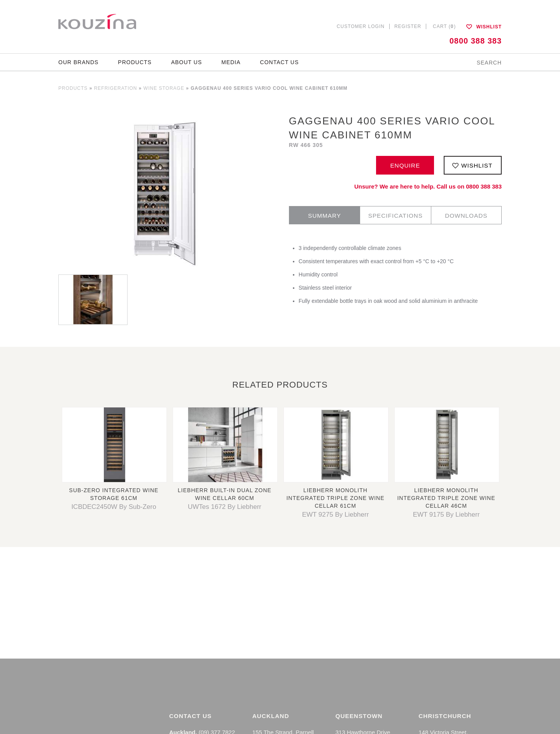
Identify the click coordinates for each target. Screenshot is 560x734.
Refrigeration (116, 88)
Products (135, 62)
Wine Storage (164, 88)
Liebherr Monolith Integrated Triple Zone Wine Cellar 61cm (335, 498)
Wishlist (484, 27)
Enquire (405, 165)
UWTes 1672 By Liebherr (225, 507)
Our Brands (78, 62)
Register (408, 26)
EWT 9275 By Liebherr (336, 515)
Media (231, 62)
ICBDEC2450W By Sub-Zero (114, 507)
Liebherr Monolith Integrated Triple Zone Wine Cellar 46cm (446, 498)
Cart (447, 26)
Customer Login (361, 26)
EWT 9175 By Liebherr (446, 515)
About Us (186, 62)
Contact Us (280, 62)
